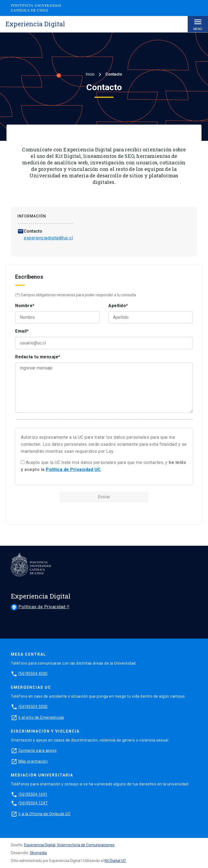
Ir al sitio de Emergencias (41, 717)
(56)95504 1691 (33, 794)
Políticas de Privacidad (39, 607)
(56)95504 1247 (33, 803)
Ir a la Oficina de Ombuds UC (44, 814)
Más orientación (33, 761)
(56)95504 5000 (33, 707)
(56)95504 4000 (33, 674)
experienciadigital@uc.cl (48, 238)
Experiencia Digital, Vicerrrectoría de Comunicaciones (69, 845)
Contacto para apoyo (38, 750)
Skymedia (38, 853)
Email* (22, 331)
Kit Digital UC (115, 861)
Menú (198, 24)
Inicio (90, 74)
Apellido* (118, 306)
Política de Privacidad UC (73, 469)
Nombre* (25, 306)
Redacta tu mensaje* (38, 357)
